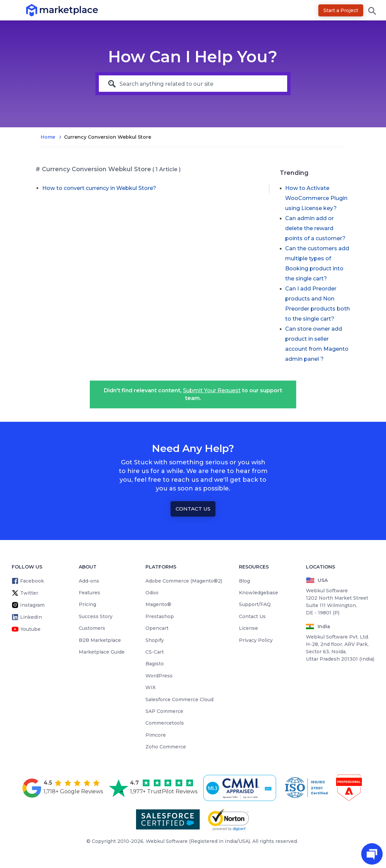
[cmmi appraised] (241, 788)
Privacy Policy (256, 640)
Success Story (96, 616)
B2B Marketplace (100, 640)
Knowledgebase (259, 593)
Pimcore (156, 735)
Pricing (87, 604)
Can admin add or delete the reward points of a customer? (315, 228)
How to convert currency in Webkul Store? (99, 188)
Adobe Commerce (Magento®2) (184, 581)
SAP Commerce (164, 711)
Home (48, 137)
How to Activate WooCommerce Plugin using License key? (316, 198)
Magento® (158, 604)
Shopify (155, 640)
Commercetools (165, 723)
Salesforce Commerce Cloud (179, 699)
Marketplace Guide (102, 652)
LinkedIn (31, 617)
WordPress (159, 676)
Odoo (152, 593)
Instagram (32, 605)
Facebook (32, 581)
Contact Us (193, 509)
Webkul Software (167, 841)
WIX (150, 687)
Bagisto (155, 664)
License (248, 628)
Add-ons (89, 581)
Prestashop (160, 616)
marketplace (39, 10)
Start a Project (341, 10)
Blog (244, 581)
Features (89, 593)
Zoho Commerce (166, 747)
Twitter (29, 593)
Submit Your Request (212, 390)
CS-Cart (155, 652)
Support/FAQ (255, 604)
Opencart (157, 628)
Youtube (30, 629)
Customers (92, 628)
